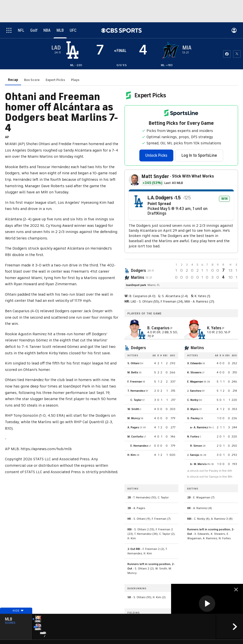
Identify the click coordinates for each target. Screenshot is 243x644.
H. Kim (132, 455)
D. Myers (193, 409)
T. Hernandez (136, 391)
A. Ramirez (201, 427)
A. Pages (133, 427)
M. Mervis (200, 464)
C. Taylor (136, 400)
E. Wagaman (195, 382)
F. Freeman (135, 382)
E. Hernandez (139, 446)
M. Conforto (135, 437)
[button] (207, 604)
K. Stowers (194, 372)
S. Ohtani (133, 363)
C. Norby (193, 400)
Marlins (137, 278)
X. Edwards (195, 363)
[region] (207, 604)
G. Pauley (193, 418)
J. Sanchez (194, 391)
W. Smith (133, 409)
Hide (16, 620)
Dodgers (138, 271)
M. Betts (133, 372)
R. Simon (196, 446)
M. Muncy (134, 418)
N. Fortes (193, 437)
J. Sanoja (193, 455)
